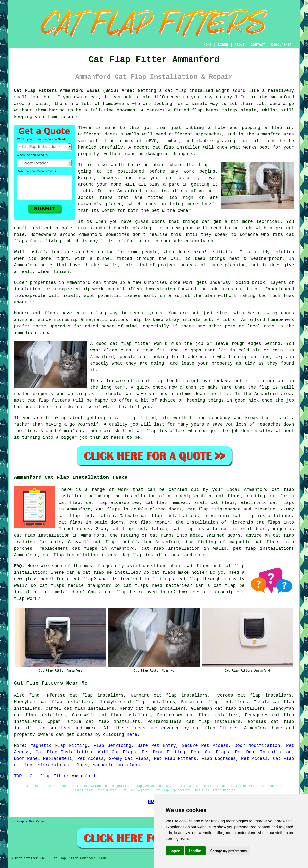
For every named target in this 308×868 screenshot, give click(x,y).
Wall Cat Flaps (117, 752)
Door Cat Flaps (210, 752)
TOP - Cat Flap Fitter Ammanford (55, 776)
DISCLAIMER (281, 45)
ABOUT (240, 45)
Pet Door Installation (263, 752)
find (34, 695)
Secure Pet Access (205, 746)
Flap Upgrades (219, 759)
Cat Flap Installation (64, 752)
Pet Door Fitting (164, 752)
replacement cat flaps (68, 549)
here (132, 735)
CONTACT (258, 45)
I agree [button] (175, 851)
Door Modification (257, 746)
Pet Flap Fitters (175, 759)
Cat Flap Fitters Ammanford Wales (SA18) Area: (75, 91)
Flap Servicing (112, 746)
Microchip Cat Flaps (62, 765)
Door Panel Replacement (43, 759)
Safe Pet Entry (157, 746)
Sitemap (18, 822)
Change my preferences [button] (229, 851)
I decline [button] (195, 851)
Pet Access (90, 759)
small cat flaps (214, 503)
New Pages (37, 822)
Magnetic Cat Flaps (116, 765)
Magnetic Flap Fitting (59, 746)
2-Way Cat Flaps (129, 759)
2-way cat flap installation (131, 529)
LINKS (223, 45)
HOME (208, 45)
